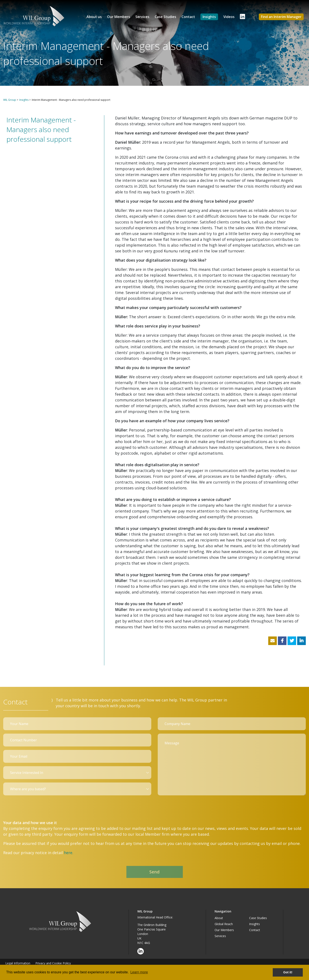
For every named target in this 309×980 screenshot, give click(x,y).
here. (69, 853)
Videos (229, 17)
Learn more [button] (139, 972)
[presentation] (36, 807)
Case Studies (165, 17)
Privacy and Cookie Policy (53, 963)
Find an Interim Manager (281, 17)
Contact (188, 17)
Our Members (119, 17)
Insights (209, 17)
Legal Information (18, 963)
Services (142, 17)
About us (94, 17)
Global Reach (224, 924)
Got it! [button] (288, 972)
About (219, 918)
